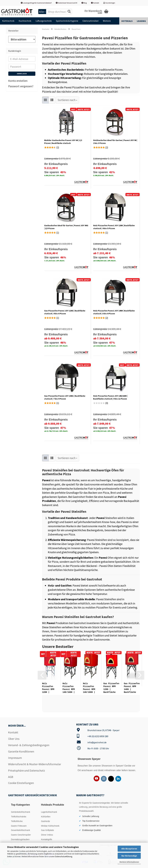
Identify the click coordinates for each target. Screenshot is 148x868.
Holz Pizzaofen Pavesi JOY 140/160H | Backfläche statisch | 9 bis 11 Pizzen (110, 397)
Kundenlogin (109, 3)
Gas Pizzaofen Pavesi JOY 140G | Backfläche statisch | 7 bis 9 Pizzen (65, 397)
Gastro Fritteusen (19, 825)
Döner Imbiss (47, 834)
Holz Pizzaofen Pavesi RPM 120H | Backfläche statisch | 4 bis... (49, 688)
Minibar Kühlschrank (50, 825)
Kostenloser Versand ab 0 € (66, 3)
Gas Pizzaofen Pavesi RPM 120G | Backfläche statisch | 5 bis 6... (111, 688)
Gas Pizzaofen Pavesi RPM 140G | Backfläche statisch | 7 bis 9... (132, 688)
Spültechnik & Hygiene (67, 21)
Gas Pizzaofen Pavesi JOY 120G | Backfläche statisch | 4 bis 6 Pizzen (65, 312)
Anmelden (22, 74)
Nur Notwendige (129, 856)
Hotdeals (127, 21)
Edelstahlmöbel (91, 21)
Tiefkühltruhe (17, 821)
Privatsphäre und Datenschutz (27, 770)
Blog (84, 3)
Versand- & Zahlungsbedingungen (29, 744)
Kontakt (95, 3)
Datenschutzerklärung (64, 857)
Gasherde (45, 821)
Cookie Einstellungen (21, 782)
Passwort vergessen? (21, 86)
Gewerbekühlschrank (21, 830)
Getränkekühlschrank (21, 811)
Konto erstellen (18, 81)
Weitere (107, 21)
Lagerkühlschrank (49, 811)
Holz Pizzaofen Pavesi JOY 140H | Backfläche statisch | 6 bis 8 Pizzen (114, 312)
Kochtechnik (25, 21)
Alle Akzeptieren (129, 849)
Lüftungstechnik (44, 21)
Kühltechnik (8, 21)
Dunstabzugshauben (20, 839)
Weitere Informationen (129, 862)
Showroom (107, 765)
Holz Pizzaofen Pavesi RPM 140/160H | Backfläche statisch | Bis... (69, 688)
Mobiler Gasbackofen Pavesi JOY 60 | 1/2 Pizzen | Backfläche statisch (63, 142)
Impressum (15, 757)
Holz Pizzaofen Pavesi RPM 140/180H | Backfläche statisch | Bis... (89, 688)
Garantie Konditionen (21, 751)
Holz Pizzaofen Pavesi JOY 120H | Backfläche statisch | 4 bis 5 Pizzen (114, 227)
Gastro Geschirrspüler (21, 834)
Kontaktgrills (47, 839)
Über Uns (14, 738)
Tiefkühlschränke (19, 816)
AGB (11, 776)
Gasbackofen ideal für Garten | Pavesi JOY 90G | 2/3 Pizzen (66, 227)
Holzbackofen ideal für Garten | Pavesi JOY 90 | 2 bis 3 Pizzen (115, 142)
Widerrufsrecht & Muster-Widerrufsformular (35, 764)
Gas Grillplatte (47, 830)
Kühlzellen (46, 816)
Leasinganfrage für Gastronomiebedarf (36, 3)
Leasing (141, 21)
